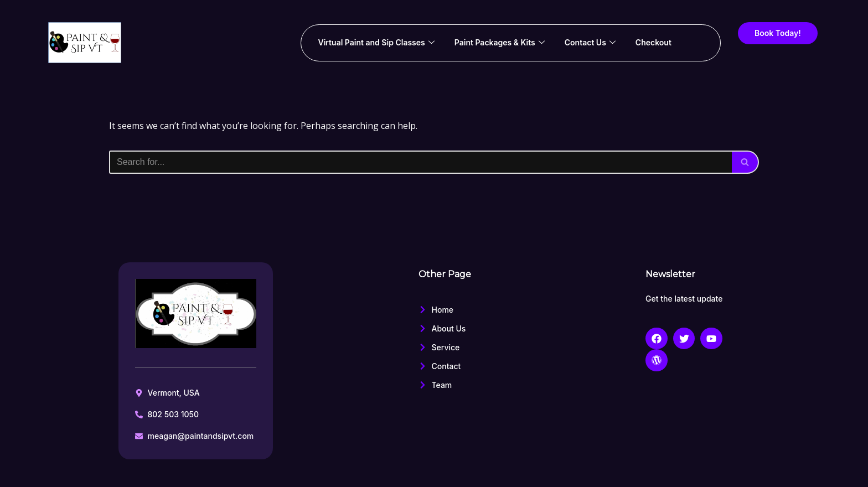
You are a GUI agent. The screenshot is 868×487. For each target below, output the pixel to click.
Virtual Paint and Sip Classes (376, 43)
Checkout (653, 42)
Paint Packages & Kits (500, 43)
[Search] (420, 162)
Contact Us (590, 43)
